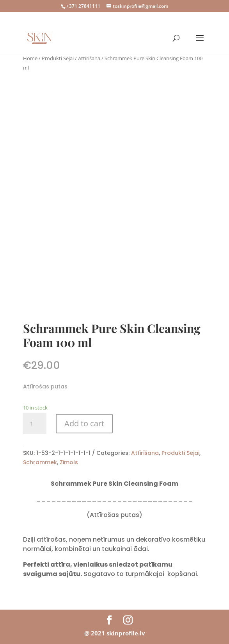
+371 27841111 (83, 6)
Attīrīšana (89, 58)
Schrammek (40, 462)
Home (30, 58)
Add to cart (84, 423)
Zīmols (69, 462)
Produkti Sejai (58, 58)
